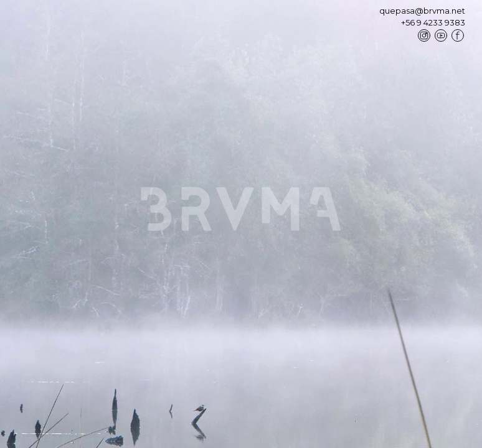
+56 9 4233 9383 (433, 23)
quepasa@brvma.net (422, 12)
